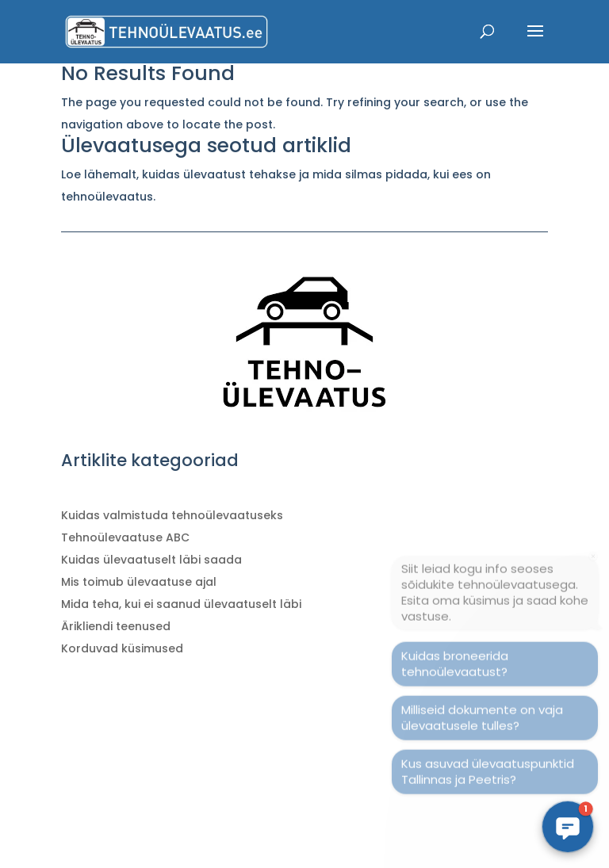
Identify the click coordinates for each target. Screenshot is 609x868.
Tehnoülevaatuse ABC (125, 537)
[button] (568, 827)
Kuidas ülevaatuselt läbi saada (151, 560)
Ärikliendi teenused (116, 626)
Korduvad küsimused (122, 648)
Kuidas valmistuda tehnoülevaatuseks (172, 515)
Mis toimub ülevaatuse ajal (139, 582)
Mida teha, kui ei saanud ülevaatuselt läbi (181, 604)
